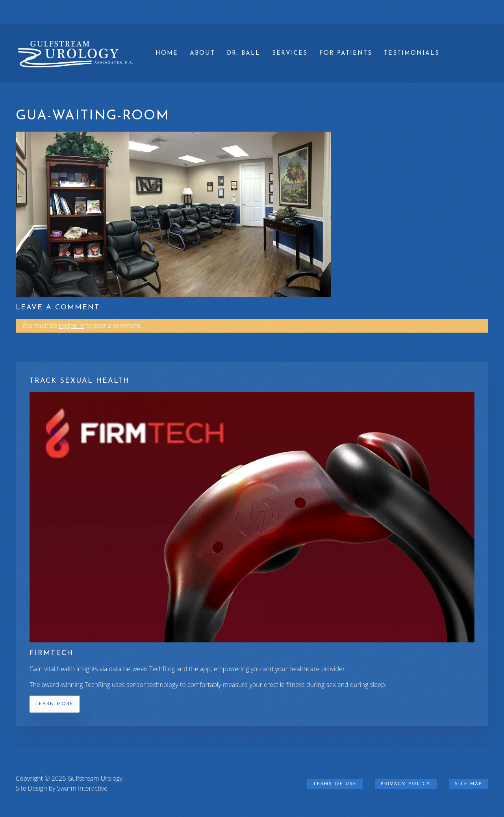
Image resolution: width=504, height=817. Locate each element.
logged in (71, 326)
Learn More (55, 704)
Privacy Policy (406, 784)
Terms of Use (335, 784)
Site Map (469, 784)
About (202, 53)
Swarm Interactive (82, 788)
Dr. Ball (244, 53)
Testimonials (412, 53)
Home (167, 53)
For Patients (346, 53)
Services (290, 53)
